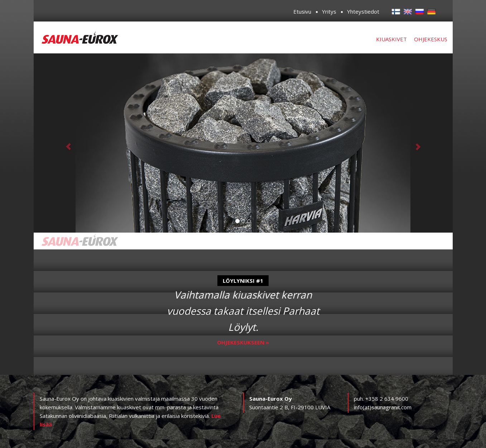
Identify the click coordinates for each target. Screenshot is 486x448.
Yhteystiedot (363, 11)
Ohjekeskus (431, 39)
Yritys (329, 11)
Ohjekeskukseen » (243, 342)
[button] (65, 143)
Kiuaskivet (391, 39)
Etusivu (302, 11)
